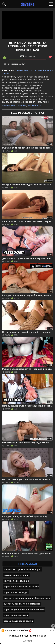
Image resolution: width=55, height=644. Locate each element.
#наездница (34, 105)
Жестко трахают (33, 70)
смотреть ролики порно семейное (22, 604)
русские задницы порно (16, 575)
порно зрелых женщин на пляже (21, 587)
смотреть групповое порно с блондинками (27, 598)
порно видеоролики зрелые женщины (24, 609)
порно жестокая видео (16, 592)
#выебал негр (10, 105)
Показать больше (27, 564)
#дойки (22, 105)
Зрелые (19, 70)
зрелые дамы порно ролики (19, 621)
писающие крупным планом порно (22, 569)
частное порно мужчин (16, 581)
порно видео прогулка (16, 615)
